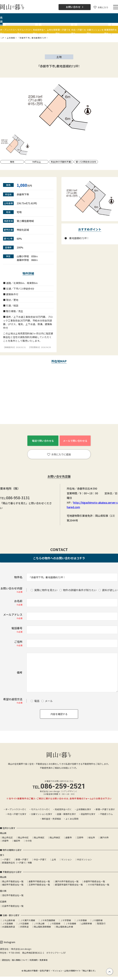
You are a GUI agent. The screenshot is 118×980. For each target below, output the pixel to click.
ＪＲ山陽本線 (9, 920)
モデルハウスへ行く (41, 809)
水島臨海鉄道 (9, 927)
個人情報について (20, 960)
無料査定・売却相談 (51, 819)
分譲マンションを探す (42, 814)
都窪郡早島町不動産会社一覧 (69, 885)
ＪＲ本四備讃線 (48, 920)
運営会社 (6, 960)
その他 (28, 841)
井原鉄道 (24, 927)
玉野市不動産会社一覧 (39, 885)
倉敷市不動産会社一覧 (39, 881)
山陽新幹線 (87, 923)
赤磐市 (5, 841)
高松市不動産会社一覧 (13, 895)
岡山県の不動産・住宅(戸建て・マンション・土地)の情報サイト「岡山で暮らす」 (60, 971)
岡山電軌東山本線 (64, 927)
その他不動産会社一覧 (99, 885)
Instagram (8, 942)
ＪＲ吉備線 (23, 923)
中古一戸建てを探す (17, 814)
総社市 (92, 837)
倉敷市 (69, 837)
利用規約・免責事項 (39, 960)
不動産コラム (106, 814)
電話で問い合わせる (43, 441)
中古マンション (84, 859)
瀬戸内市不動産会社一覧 (67, 881)
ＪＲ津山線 (39, 923)
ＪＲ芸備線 (7, 923)
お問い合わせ (75, 7)
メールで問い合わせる (75, 441)
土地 (54, 859)
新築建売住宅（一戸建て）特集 (17, 863)
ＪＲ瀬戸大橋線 (28, 920)
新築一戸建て (22, 859)
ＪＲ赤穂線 (81, 920)
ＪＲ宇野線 (66, 920)
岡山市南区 (39, 837)
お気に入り (101, 7)
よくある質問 (72, 819)
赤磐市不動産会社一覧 (94, 881)
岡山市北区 (7, 837)
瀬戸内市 (104, 837)
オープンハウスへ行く (16, 809)
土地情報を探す (84, 809)
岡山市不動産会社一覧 (13, 881)
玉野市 (80, 837)
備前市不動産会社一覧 (13, 885)
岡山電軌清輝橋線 (42, 927)
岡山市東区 (55, 837)
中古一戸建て (40, 859)
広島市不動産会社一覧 (13, 906)
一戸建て (6, 859)
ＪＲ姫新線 (97, 920)
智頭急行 (101, 923)
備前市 (17, 841)
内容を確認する (59, 714)
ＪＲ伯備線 (71, 923)
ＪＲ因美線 (55, 923)
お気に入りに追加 (59, 454)
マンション (66, 859)
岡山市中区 (23, 837)
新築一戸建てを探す (105, 809)
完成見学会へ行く (63, 809)
